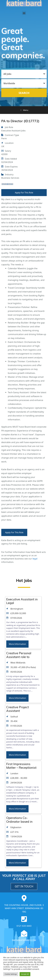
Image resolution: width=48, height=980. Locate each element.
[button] (24, 13)
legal (35, 559)
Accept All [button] (25, 974)
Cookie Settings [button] (11, 974)
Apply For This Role (24, 193)
